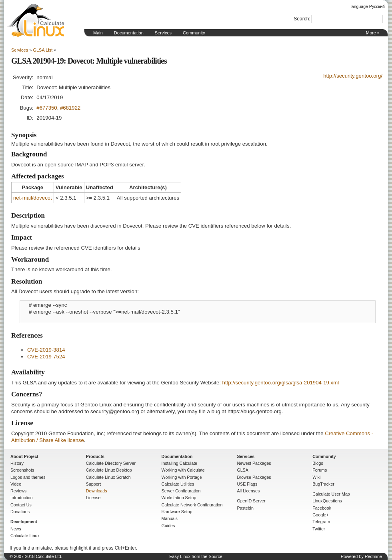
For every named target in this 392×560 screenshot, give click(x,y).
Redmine (373, 556)
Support (93, 484)
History (17, 463)
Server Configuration (181, 491)
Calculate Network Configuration (192, 505)
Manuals (170, 518)
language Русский (368, 6)
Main (98, 33)
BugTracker (323, 484)
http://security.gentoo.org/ (353, 76)
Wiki (316, 477)
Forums (320, 470)
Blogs (318, 463)
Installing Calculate (179, 463)
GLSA (242, 470)
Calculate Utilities (178, 484)
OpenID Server (251, 501)
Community (194, 33)
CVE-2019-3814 (46, 350)
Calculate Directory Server (111, 463)
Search (301, 19)
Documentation (129, 33)
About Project (24, 456)
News (16, 529)
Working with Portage (182, 477)
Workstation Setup (179, 498)
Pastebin (245, 508)
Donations (20, 512)
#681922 (70, 108)
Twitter (319, 529)
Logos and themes (28, 477)
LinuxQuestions (327, 501)
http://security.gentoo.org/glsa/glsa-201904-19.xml (281, 383)
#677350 (47, 108)
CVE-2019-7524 (46, 357)
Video (16, 484)
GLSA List (43, 50)
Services (163, 33)
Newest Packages (254, 463)
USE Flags (247, 484)
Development (24, 522)
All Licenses (248, 491)
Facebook (322, 508)
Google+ (321, 515)
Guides (168, 526)
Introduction (22, 498)
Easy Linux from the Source (196, 556)
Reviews (18, 491)
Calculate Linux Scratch (108, 477)
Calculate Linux (25, 536)
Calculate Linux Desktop (109, 470)
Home (36, 20)
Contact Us (21, 505)
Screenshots (22, 470)
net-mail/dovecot (33, 198)
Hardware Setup (177, 512)
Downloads (97, 491)
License (93, 498)
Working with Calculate (183, 470)
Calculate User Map (331, 494)
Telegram (321, 522)
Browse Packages (254, 477)
